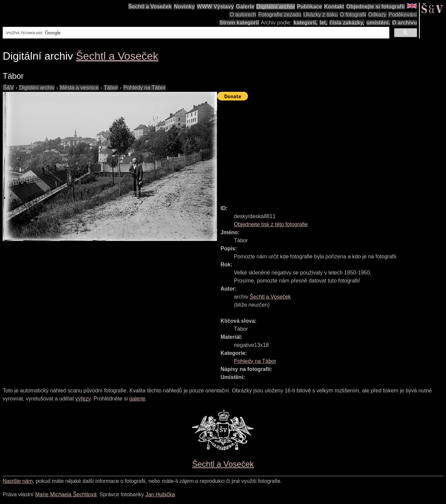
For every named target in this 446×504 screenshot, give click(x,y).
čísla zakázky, (347, 23)
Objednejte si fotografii (375, 7)
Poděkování (403, 15)
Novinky (184, 7)
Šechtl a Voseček (150, 7)
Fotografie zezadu (280, 15)
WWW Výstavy (215, 7)
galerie (137, 399)
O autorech (243, 15)
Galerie (245, 7)
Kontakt (334, 7)
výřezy (83, 399)
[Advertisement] (332, 150)
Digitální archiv (276, 7)
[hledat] (195, 33)
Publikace (309, 7)
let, (324, 23)
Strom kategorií (239, 23)
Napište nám (18, 481)
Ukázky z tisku (320, 15)
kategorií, (305, 23)
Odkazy (377, 15)
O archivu (404, 23)
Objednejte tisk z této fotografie (271, 224)
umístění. (378, 23)
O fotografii (353, 15)
